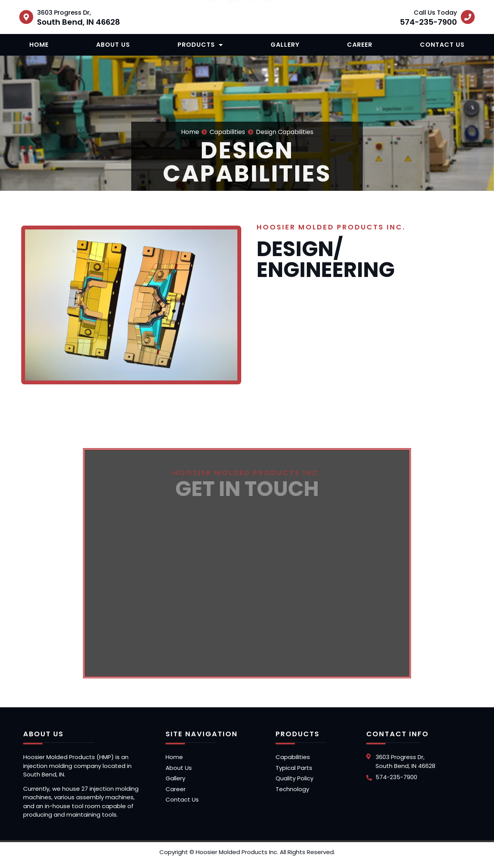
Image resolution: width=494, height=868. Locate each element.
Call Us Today (435, 13)
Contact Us (442, 45)
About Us (113, 45)
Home (39, 45)
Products (200, 45)
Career (360, 45)
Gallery (285, 45)
